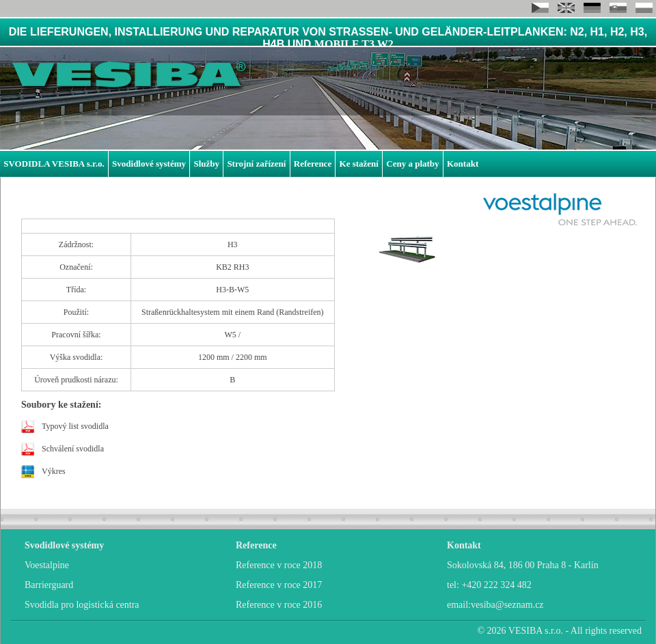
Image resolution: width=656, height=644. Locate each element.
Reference (313, 164)
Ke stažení (359, 164)
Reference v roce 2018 (279, 565)
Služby (206, 164)
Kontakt (463, 164)
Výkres (54, 471)
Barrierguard (49, 585)
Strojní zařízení (256, 164)
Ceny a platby (412, 164)
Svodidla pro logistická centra (82, 605)
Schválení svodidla (73, 449)
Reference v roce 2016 (279, 605)
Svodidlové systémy (149, 164)
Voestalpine (47, 565)
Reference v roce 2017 (279, 585)
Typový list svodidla (75, 426)
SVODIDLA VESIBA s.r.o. (54, 164)
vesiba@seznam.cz (507, 605)
